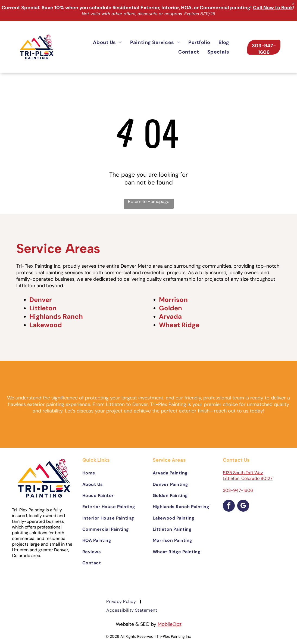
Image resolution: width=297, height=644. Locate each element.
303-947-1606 (238, 490)
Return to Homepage (149, 201)
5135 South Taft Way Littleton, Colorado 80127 (248, 476)
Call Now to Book (273, 8)
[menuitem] (108, 42)
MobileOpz (170, 624)
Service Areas (58, 248)
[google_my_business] (243, 506)
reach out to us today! (239, 411)
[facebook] (229, 506)
